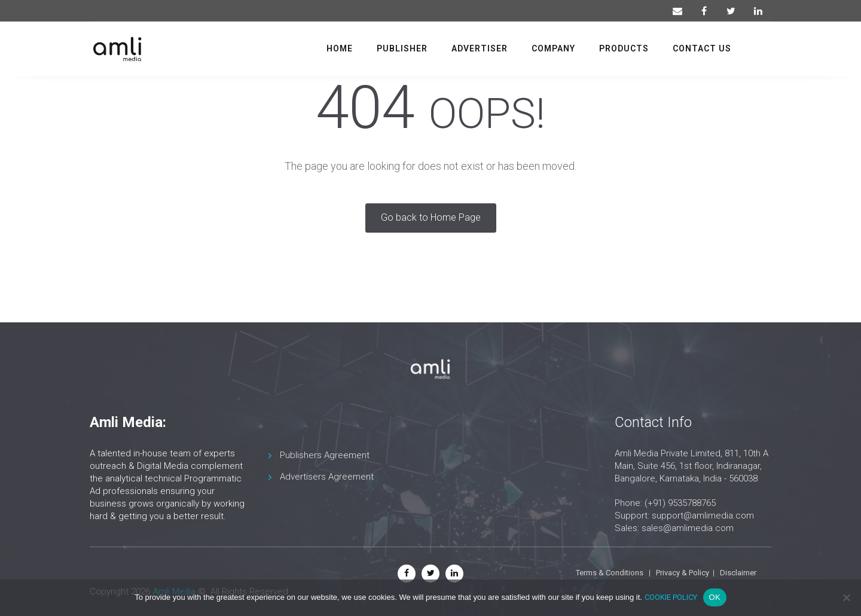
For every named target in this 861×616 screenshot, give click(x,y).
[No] (846, 597)
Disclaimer (738, 573)
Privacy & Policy (683, 573)
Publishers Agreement (325, 455)
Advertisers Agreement (327, 477)
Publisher (402, 48)
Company (553, 48)
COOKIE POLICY (671, 597)
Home (340, 48)
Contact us (702, 48)
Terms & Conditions (610, 573)
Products (624, 48)
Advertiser (480, 48)
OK (715, 597)
